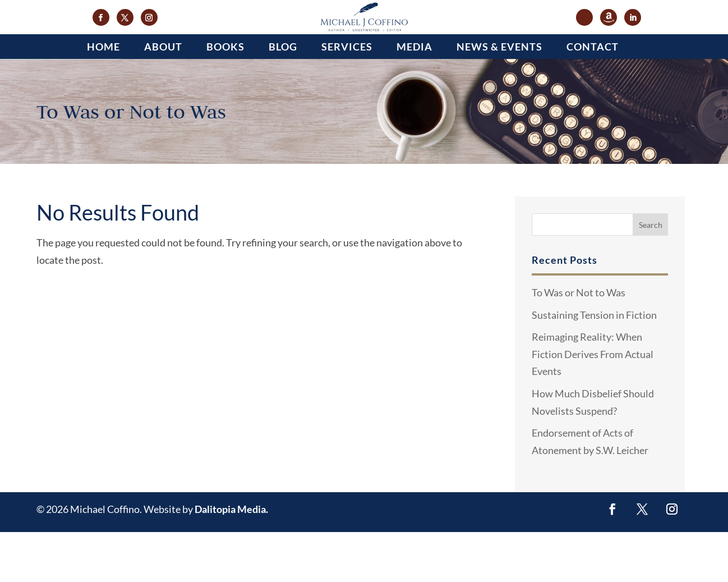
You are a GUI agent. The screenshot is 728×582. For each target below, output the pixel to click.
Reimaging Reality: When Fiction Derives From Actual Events (593, 404)
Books (225, 97)
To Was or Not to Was (579, 342)
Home (103, 97)
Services (347, 97)
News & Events (499, 97)
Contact (593, 97)
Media (414, 97)
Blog (283, 97)
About (163, 97)
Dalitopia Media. (231, 559)
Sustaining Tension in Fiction (594, 364)
